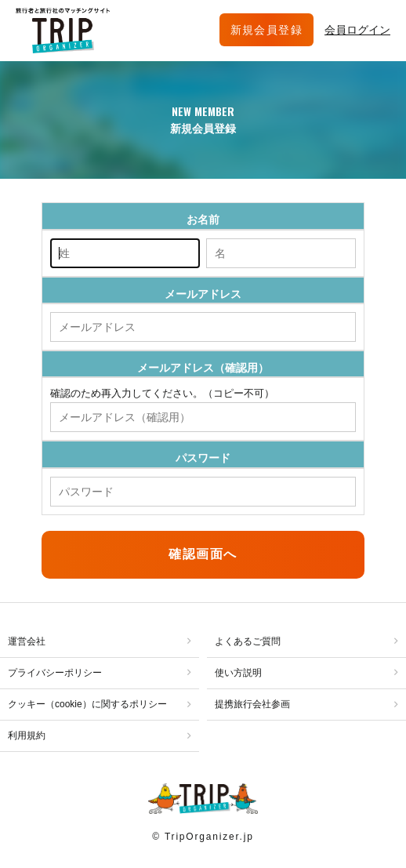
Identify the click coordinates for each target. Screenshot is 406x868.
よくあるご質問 (248, 641)
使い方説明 (238, 673)
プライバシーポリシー (55, 673)
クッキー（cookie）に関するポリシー (87, 704)
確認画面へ (203, 554)
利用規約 (27, 735)
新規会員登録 (266, 30)
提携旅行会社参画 (252, 704)
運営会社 (27, 641)
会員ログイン (357, 30)
